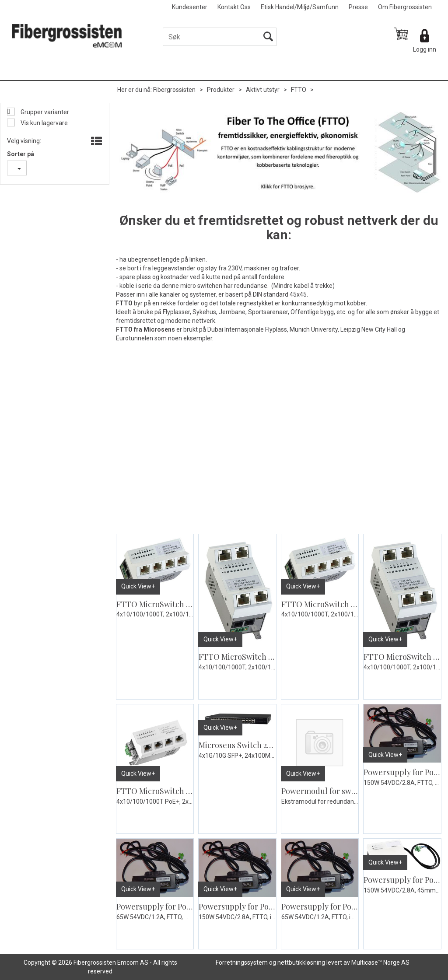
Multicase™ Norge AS (380, 962)
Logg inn (425, 49)
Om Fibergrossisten (405, 7)
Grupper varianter (44, 112)
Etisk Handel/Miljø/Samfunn (300, 7)
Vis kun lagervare (44, 123)
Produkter (221, 90)
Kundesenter (190, 7)
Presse (358, 7)
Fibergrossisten (174, 90)
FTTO (299, 90)
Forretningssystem (242, 962)
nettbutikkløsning (301, 962)
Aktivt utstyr (263, 90)
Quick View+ (138, 586)
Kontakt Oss (234, 7)
